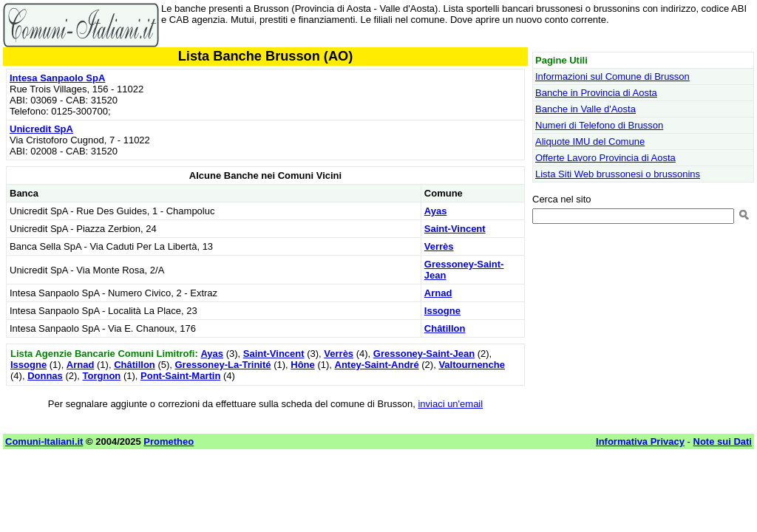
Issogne (442, 311)
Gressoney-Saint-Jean (424, 354)
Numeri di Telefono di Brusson (599, 125)
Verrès (439, 246)
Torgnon (102, 376)
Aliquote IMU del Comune (590, 141)
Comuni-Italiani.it (44, 441)
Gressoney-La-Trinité (223, 365)
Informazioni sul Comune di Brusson (612, 76)
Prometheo (169, 441)
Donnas (45, 376)
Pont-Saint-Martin (180, 376)
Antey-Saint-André (377, 365)
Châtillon (445, 328)
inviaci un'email (450, 404)
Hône (303, 365)
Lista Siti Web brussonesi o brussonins (618, 174)
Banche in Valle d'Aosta (585, 109)
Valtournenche (472, 365)
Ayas (436, 211)
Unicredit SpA (41, 129)
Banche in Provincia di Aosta (596, 93)
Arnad (438, 293)
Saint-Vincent (455, 229)
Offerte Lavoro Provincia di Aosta (605, 158)
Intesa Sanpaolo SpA (57, 78)
